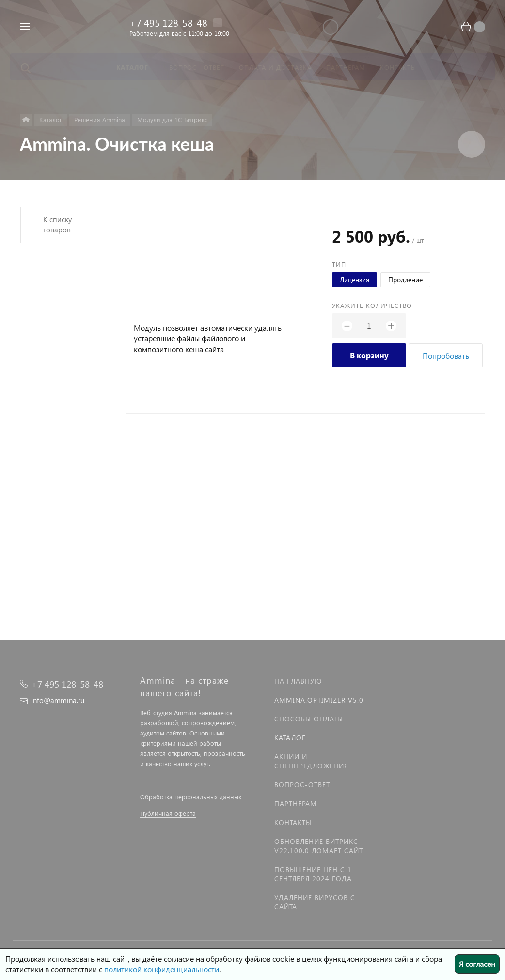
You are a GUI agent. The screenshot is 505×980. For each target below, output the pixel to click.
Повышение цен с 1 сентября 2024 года (313, 874)
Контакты (293, 822)
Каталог (290, 738)
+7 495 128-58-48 (168, 22)
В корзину (369, 355)
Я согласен (477, 964)
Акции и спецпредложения (311, 761)
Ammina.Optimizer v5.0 (319, 700)
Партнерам (296, 804)
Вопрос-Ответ (302, 785)
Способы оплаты (309, 719)
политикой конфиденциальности (162, 969)
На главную (298, 681)
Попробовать (446, 356)
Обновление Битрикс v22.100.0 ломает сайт (319, 846)
